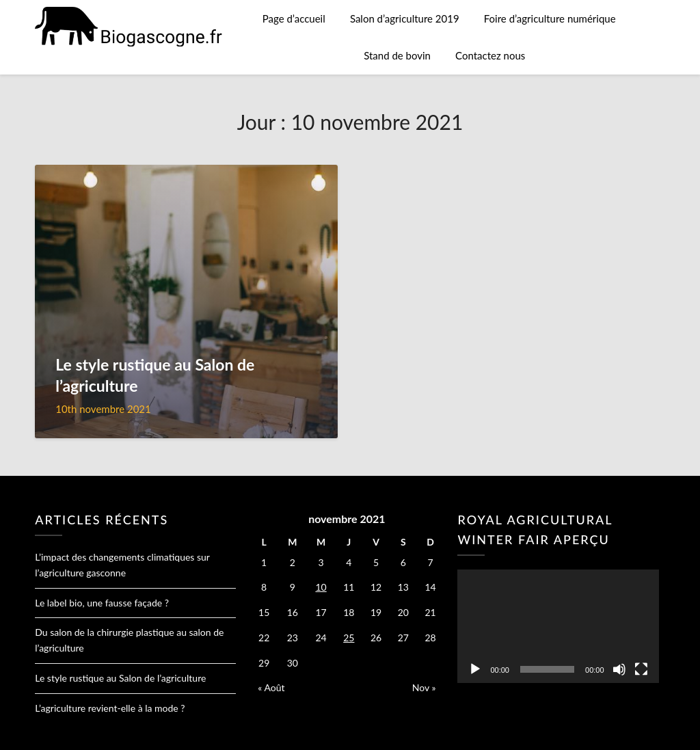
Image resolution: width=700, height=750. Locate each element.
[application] (558, 626)
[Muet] (619, 669)
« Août (271, 687)
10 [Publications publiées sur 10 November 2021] (321, 587)
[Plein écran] (641, 669)
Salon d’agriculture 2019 (405, 18)
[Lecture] (475, 669)
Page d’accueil (294, 18)
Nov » (424, 687)
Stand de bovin (397, 55)
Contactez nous (490, 55)
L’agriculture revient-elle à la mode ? (110, 708)
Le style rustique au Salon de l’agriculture (120, 678)
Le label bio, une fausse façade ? (102, 603)
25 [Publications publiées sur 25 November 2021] (349, 638)
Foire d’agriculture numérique (550, 18)
